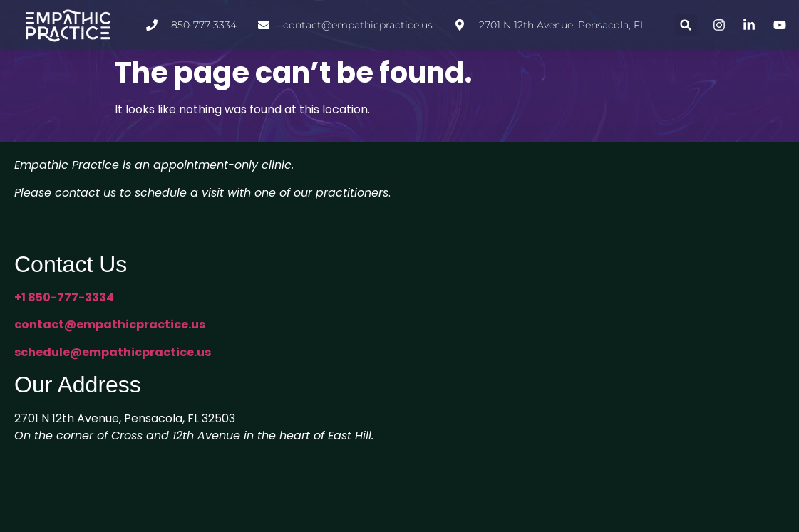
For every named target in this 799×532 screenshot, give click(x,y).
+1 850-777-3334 (64, 297)
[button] (686, 25)
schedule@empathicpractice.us (113, 352)
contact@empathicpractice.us (110, 324)
